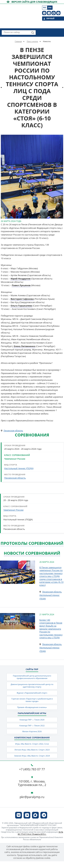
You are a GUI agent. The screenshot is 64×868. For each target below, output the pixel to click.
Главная (18, 41)
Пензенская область (13, 431)
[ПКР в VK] (44, 13)
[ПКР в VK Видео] (49, 13)
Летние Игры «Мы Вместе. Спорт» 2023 (32, 750)
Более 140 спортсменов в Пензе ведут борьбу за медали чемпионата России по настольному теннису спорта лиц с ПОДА (51, 629)
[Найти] (33, 33)
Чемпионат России (15, 459)
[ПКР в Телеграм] (58, 13)
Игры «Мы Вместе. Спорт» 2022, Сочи (32, 744)
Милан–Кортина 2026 (32, 732)
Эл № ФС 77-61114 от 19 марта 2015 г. (40, 833)
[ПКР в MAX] (54, 13)
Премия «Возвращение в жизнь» (32, 707)
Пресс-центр (32, 41)
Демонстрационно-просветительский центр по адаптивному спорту (32, 686)
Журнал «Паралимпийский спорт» (32, 693)
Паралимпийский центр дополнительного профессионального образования (32, 677)
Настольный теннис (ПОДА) (19, 468)
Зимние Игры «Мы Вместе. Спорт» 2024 (32, 756)
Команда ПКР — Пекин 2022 (32, 726)
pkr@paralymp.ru (32, 797)
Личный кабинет (50, 19)
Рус (45, 8)
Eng (50, 8)
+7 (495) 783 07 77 (32, 770)
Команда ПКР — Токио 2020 (32, 720)
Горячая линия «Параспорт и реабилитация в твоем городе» (32, 700)
